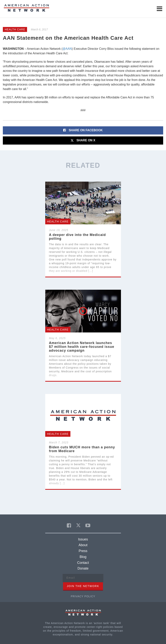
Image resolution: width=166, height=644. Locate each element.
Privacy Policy (83, 596)
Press (83, 551)
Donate (83, 568)
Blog (83, 557)
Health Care (15, 29)
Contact (83, 563)
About (83, 545)
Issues (83, 539)
